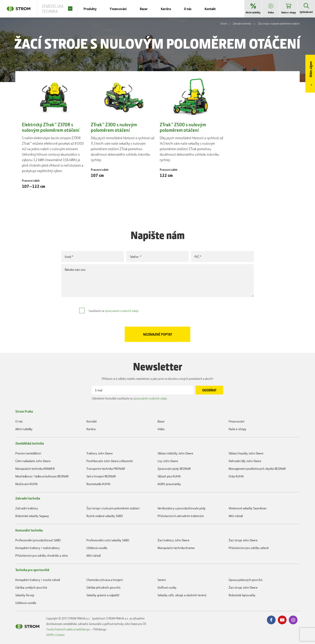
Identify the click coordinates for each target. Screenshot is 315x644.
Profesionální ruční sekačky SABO (108, 540)
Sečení (162, 580)
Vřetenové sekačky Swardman (248, 508)
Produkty (97, 9)
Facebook (271, 620)
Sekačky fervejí (25, 595)
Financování (236, 421)
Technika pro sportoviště (32, 570)
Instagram (293, 620)
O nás (19, 421)
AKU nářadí (236, 516)
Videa (161, 429)
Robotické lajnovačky (242, 595)
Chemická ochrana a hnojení (105, 580)
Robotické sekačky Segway (32, 516)
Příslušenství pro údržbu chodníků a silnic (42, 555)
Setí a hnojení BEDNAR (101, 476)
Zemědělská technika (30, 443)
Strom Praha (24, 411)
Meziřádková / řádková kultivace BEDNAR (42, 476)
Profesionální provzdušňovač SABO (38, 540)
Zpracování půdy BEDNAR (174, 469)
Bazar (161, 421)
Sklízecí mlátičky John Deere (175, 453)
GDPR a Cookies (55, 635)
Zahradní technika (242, 24)
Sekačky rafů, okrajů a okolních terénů (182, 595)
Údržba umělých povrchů (31, 587)
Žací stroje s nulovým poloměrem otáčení (113, 508)
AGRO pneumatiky (169, 484)
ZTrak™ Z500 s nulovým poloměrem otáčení (183, 127)
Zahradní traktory (27, 508)
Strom (224, 24)
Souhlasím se (114, 311)
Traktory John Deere (100, 453)
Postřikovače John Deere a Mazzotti (110, 461)
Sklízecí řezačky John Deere (246, 453)
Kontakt (92, 421)
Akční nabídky (24, 429)
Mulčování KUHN (26, 484)
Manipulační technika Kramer (176, 548)
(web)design (83, 629)
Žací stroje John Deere (243, 540)
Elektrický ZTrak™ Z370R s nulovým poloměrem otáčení (51, 127)
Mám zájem (311, 69)
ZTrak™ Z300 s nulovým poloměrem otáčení (114, 127)
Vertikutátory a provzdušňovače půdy (182, 508)
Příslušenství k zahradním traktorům (181, 516)
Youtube (282, 620)
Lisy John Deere (168, 461)
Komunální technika (29, 530)
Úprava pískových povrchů (246, 580)
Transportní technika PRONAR (106, 469)
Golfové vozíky (167, 587)
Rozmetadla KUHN (98, 484)
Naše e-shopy (237, 429)
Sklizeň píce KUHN (169, 476)
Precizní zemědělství (28, 453)
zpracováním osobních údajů (122, 311)
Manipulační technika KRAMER (35, 469)
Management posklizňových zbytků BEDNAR (257, 469)
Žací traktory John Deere (173, 540)
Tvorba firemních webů (59, 629)
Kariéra (91, 429)
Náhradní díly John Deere (245, 461)
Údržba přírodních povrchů (103, 587)
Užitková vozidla (97, 548)
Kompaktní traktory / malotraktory (38, 548)
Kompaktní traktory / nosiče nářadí (38, 580)
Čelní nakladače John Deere (33, 461)
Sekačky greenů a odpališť (103, 595)
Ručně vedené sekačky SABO (105, 516)
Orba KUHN (236, 476)
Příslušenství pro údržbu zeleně (249, 548)
